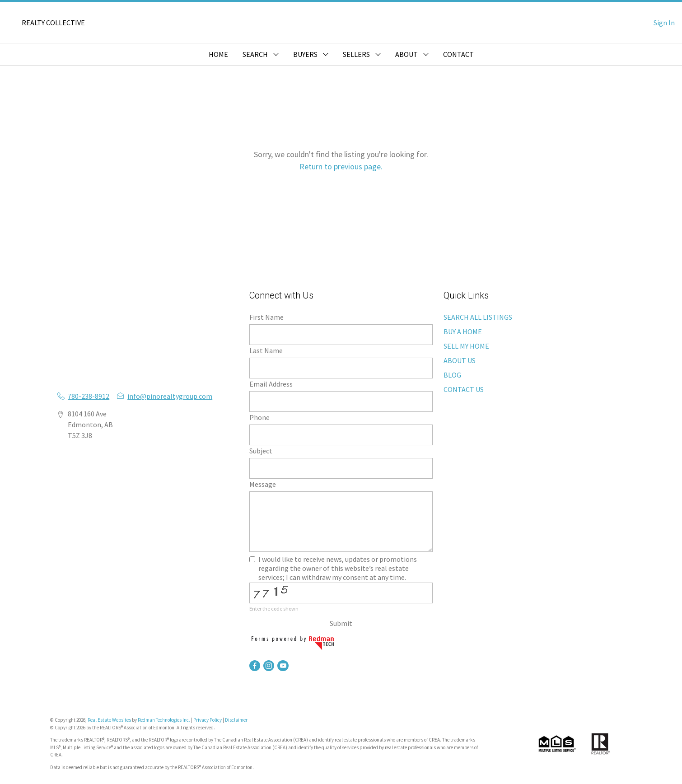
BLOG (452, 375)
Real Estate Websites (110, 720)
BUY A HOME (463, 331)
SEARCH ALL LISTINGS (478, 317)
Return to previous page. (341, 166)
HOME (218, 54)
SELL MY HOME (466, 346)
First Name (266, 317)
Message (263, 484)
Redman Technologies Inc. (164, 720)
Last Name (266, 350)
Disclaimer (236, 720)
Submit (341, 623)
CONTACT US (464, 389)
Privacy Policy (208, 720)
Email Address (271, 384)
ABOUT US (460, 360)
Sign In (664, 23)
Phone (259, 417)
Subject (261, 451)
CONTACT (458, 54)
